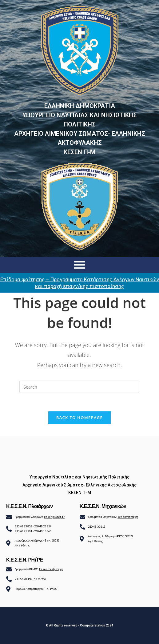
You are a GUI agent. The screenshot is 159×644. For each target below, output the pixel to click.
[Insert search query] (79, 387)
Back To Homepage (79, 418)
